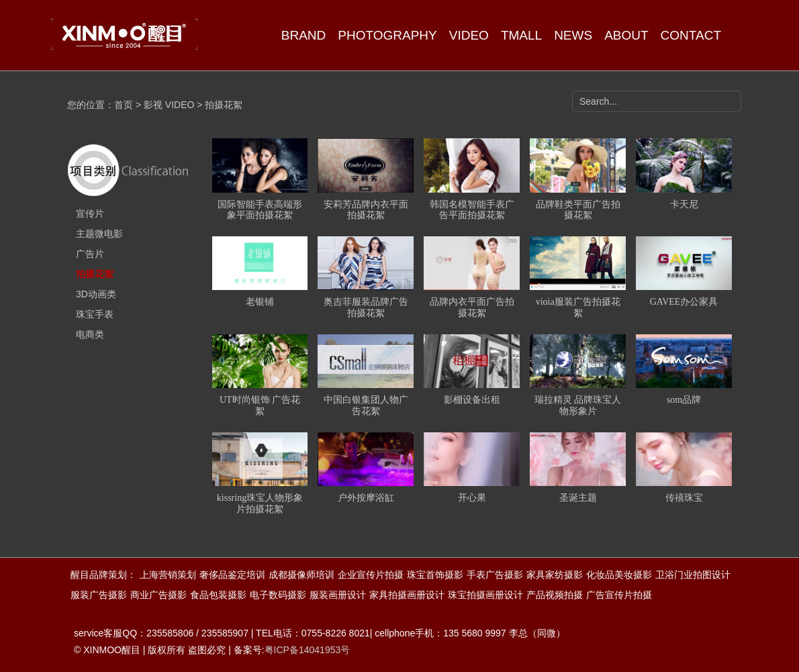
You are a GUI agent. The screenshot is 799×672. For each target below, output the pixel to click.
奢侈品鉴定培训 (232, 575)
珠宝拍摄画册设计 (485, 595)
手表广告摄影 (495, 575)
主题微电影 (99, 234)
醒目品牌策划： (103, 575)
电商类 (90, 334)
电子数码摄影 (278, 595)
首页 (124, 105)
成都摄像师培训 (301, 575)
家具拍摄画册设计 (407, 595)
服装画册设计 (338, 595)
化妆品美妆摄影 (619, 575)
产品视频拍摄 (555, 595)
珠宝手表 (95, 314)
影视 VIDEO (169, 105)
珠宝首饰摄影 (435, 575)
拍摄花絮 (95, 274)
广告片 (90, 254)
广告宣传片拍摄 (619, 595)
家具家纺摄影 (555, 575)
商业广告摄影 (158, 595)
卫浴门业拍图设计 (693, 575)
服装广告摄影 (99, 595)
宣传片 (90, 213)
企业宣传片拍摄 (371, 575)
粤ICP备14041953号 (308, 650)
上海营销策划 (168, 575)
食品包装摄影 (218, 595)
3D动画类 (96, 294)
